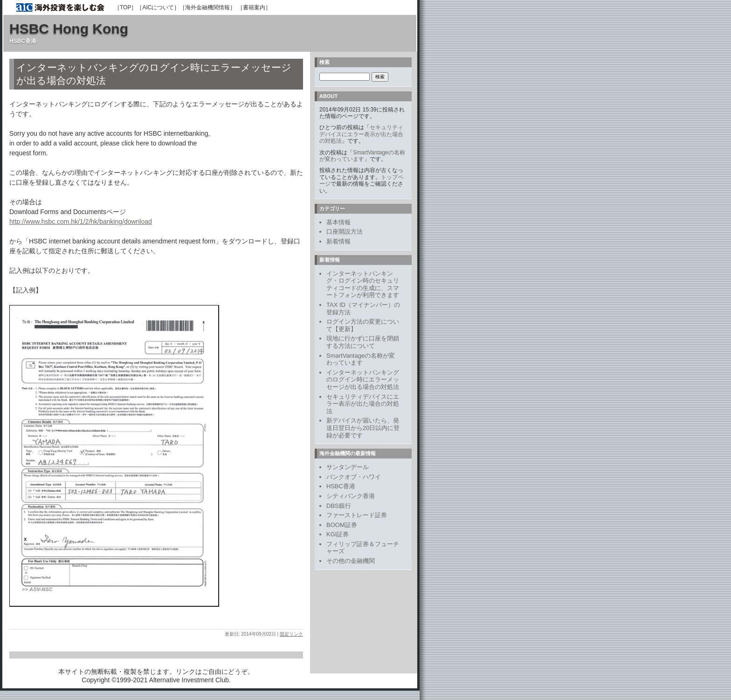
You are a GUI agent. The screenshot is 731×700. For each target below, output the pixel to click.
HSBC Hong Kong (69, 29)
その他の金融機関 (351, 561)
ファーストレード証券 (357, 515)
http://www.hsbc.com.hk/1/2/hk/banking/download (81, 222)
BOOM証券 (342, 525)
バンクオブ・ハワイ (354, 477)
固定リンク (291, 634)
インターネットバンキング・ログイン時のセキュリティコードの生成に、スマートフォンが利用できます (363, 284)
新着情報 (338, 241)
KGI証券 (338, 534)
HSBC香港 (341, 486)
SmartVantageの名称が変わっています (362, 156)
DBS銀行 (339, 506)
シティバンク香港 (351, 496)
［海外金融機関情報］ (207, 7)
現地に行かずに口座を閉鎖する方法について (363, 342)
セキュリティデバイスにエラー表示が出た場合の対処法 (361, 134)
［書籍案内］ (254, 7)
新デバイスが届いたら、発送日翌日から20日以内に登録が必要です (363, 428)
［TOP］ (125, 7)
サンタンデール (348, 467)
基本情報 (338, 222)
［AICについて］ (158, 7)
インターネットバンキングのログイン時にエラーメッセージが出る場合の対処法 (363, 380)
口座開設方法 (345, 232)
